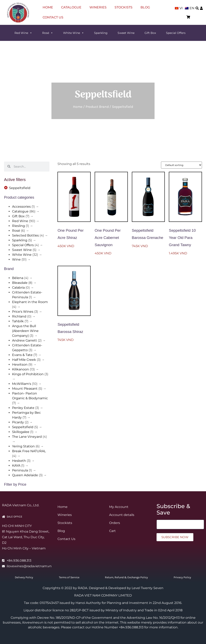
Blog (145, 7)
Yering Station (23, 446)
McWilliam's (22, 384)
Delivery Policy (24, 577)
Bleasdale (20, 283)
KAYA (16, 466)
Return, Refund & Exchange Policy (126, 577)
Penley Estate (23, 408)
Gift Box (150, 33)
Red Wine (23, 33)
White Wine (74, 33)
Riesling (18, 226)
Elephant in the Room (30, 302)
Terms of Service (69, 577)
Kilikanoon (20, 369)
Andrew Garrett (25, 340)
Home (48, 7)
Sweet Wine (126, 33)
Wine (16, 259)
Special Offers (176, 33)
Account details (122, 515)
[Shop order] (181, 165)
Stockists (123, 7)
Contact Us (53, 17)
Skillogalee (21, 432)
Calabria (18, 288)
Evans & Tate (22, 355)
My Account (119, 507)
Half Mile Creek (24, 360)
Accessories (21, 207)
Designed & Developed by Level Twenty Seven (126, 588)
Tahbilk (18, 321)
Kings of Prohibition (28, 374)
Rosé (48, 33)
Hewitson (20, 364)
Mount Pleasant (25, 389)
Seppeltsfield (23, 427)
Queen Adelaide (25, 475)
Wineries (98, 7)
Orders (115, 523)
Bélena (18, 278)
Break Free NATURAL (29, 451)
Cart (112, 531)
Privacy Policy (182, 577)
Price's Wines (23, 312)
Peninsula (20, 470)
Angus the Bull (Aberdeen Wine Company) (25, 331)
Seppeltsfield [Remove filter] (20, 188)
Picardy (18, 422)
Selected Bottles (25, 235)
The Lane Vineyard (27, 437)
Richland (19, 316)
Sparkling (101, 33)
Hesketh (19, 461)
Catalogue (71, 7)
